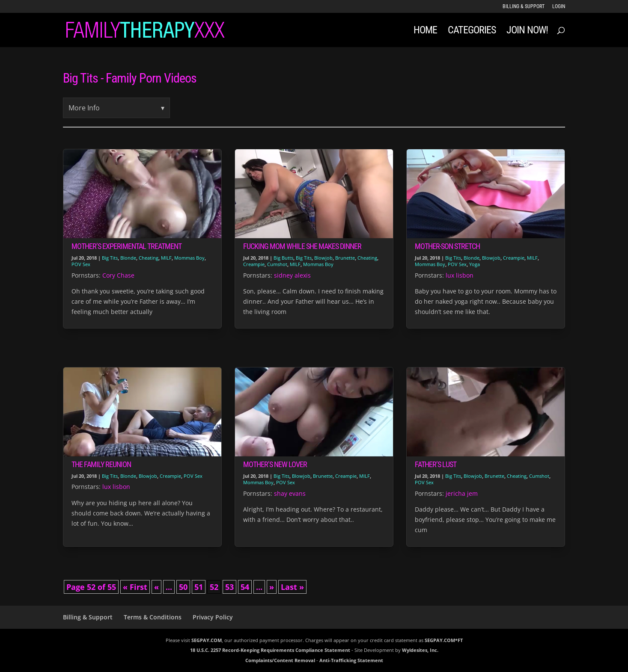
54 (245, 587)
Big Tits (110, 258)
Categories (472, 31)
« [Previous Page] (156, 587)
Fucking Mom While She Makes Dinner (302, 246)
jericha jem (462, 493)
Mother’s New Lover (275, 464)
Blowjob (323, 258)
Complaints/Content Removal (280, 660)
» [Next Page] (272, 587)
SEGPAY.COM (207, 640)
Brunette (345, 258)
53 (229, 587)
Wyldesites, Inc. (420, 650)
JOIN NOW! (527, 31)
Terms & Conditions (153, 617)
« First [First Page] (135, 587)
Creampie (254, 264)
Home (425, 31)
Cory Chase (118, 275)
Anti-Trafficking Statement (351, 660)
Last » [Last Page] (292, 587)
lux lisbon (460, 275)
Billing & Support (524, 7)
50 (183, 587)
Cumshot (277, 264)
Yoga (475, 264)
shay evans (290, 493)
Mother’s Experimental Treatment (126, 246)
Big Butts (283, 258)
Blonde (128, 258)
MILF (166, 258)
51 (199, 587)
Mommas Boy (189, 258)
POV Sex (81, 264)
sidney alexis (292, 275)
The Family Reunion (101, 464)
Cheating (149, 258)
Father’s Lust (436, 464)
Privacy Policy (213, 617)
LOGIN (559, 7)
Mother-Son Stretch (447, 246)
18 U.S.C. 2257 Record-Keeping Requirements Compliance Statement (270, 650)
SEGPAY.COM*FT (444, 640)
